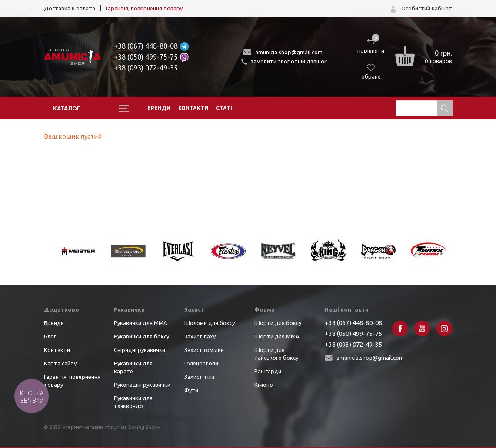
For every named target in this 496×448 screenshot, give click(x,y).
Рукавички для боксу (141, 336)
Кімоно (264, 385)
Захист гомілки (204, 350)
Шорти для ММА (277, 336)
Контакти (193, 108)
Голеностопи (201, 363)
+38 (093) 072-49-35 (146, 68)
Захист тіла (200, 377)
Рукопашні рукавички (142, 385)
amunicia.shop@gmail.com (289, 52)
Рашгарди (268, 371)
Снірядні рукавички (140, 350)
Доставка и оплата (70, 8)
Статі (224, 108)
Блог (50, 336)
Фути (191, 390)
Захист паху (200, 336)
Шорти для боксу (278, 323)
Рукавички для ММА (141, 323)
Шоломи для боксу (210, 323)
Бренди (159, 108)
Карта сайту (60, 363)
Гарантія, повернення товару (144, 8)
